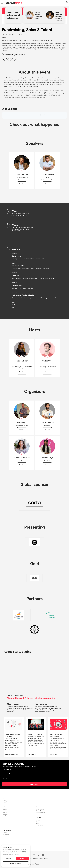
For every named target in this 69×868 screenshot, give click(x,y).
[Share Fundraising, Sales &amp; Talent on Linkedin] (12, 60)
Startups (5, 813)
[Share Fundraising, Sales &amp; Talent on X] (7, 60)
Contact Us (6, 834)
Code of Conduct (44, 858)
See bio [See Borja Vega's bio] (22, 430)
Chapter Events (40, 811)
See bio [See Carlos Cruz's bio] (47, 372)
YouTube (38, 823)
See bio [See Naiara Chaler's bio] (22, 372)
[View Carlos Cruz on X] (47, 357)
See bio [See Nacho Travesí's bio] (47, 184)
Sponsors (5, 814)
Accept (22, 859)
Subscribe (34, 784)
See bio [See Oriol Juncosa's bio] (22, 184)
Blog (37, 822)
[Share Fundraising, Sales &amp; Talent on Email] (16, 60)
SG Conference (40, 809)
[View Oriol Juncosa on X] (22, 171)
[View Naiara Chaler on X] (22, 357)
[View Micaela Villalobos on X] (22, 454)
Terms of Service (34, 858)
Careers (5, 833)
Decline (9, 859)
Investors (5, 809)
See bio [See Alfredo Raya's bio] (47, 465)
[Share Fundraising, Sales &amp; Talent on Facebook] (3, 60)
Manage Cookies (16, 863)
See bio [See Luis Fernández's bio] (47, 430)
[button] (67, 2)
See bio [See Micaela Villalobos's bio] (22, 465)
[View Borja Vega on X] (22, 419)
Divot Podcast (39, 825)
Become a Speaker (41, 813)
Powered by (35, 864)
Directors (5, 816)
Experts (5, 811)
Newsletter (39, 820)
